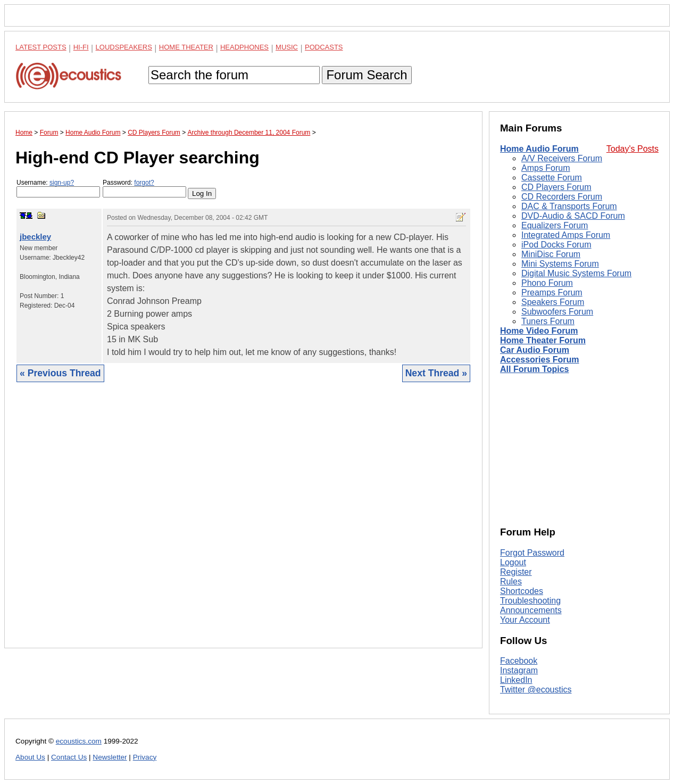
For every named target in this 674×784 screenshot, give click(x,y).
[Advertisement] (243, 523)
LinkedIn (516, 680)
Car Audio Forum (535, 350)
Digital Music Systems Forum (576, 273)
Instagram (519, 670)
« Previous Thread (60, 373)
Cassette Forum (552, 178)
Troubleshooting (530, 601)
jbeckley (35, 237)
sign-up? (62, 183)
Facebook (519, 661)
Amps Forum (546, 168)
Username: (58, 188)
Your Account (525, 620)
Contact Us (69, 757)
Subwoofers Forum (557, 312)
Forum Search (367, 75)
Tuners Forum (548, 321)
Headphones (244, 47)
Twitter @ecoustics (536, 690)
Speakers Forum (553, 302)
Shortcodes (522, 591)
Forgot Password (532, 553)
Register (516, 572)
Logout (513, 562)
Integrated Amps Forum (566, 235)
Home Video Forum (539, 331)
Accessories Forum (540, 360)
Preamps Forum (552, 292)
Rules (511, 581)
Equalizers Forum (555, 225)
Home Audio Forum (539, 149)
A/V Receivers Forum (562, 158)
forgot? (144, 183)
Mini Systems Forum (560, 264)
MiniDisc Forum (551, 254)
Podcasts (324, 47)
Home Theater (186, 47)
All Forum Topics (534, 369)
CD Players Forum (556, 187)
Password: (144, 188)
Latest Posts (41, 47)
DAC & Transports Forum (569, 206)
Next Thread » (436, 373)
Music (287, 47)
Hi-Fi (81, 47)
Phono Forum (547, 283)
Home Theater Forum (543, 340)
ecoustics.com (79, 741)
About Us (30, 757)
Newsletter (110, 757)
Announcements (531, 610)
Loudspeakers (124, 47)
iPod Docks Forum (556, 245)
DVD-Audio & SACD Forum (573, 216)
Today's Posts (633, 149)
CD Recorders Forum (562, 197)
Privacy (145, 757)
